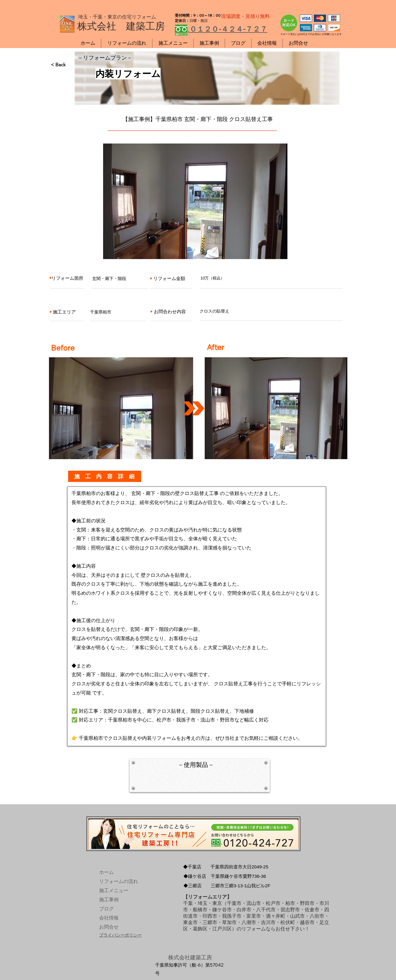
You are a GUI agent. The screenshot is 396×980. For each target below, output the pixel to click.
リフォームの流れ (113, 881)
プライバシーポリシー (120, 935)
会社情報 (109, 918)
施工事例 (109, 900)
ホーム (106, 872)
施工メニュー (113, 890)
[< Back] (71, 65)
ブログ (106, 909)
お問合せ (109, 927)
